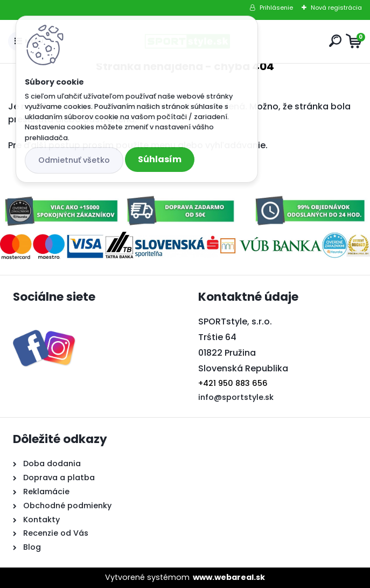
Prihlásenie (276, 8)
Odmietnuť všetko (74, 160)
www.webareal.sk (229, 577)
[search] (335, 41)
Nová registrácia (336, 8)
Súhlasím (160, 159)
